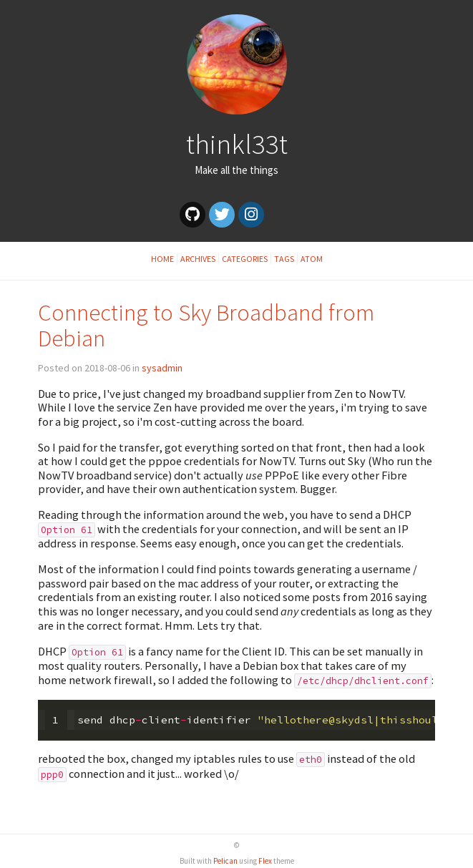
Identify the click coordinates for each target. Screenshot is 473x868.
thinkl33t (237, 144)
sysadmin (162, 368)
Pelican (225, 861)
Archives (198, 259)
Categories (245, 259)
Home (162, 259)
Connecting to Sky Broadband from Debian (206, 325)
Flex (265, 861)
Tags (284, 259)
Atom (312, 259)
